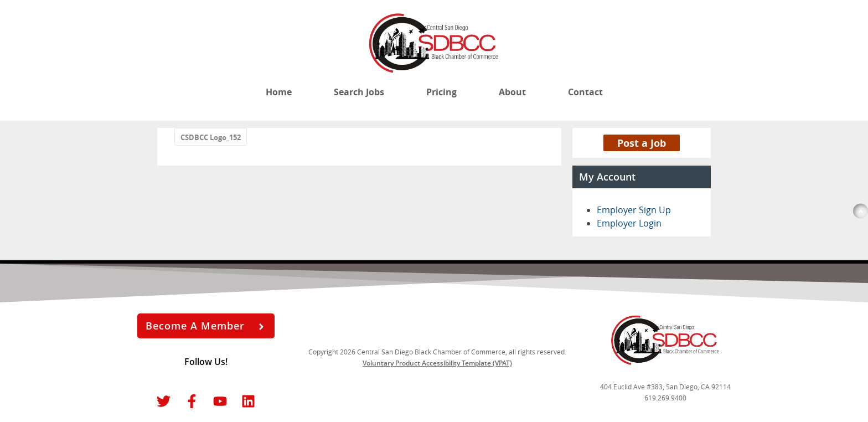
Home (279, 92)
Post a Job (642, 143)
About (512, 92)
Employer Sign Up (634, 210)
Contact (585, 92)
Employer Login (629, 223)
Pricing (441, 92)
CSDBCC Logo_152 (211, 137)
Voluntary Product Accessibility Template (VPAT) (437, 363)
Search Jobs (359, 92)
